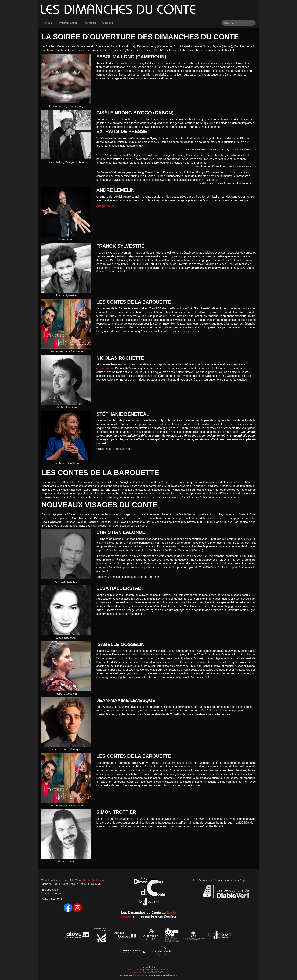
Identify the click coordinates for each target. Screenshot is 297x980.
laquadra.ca (105, 368)
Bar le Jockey (92, 880)
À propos (108, 23)
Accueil (49, 23)
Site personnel (106, 206)
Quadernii (139, 975)
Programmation (69, 23)
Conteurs (91, 23)
